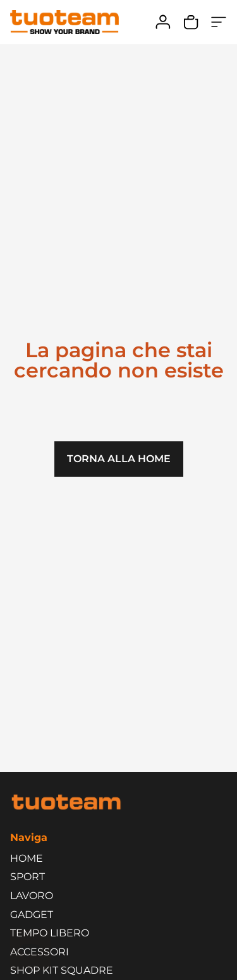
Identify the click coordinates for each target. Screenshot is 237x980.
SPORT (31, 877)
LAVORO (35, 896)
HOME (27, 858)
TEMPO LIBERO (53, 933)
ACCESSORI (43, 952)
